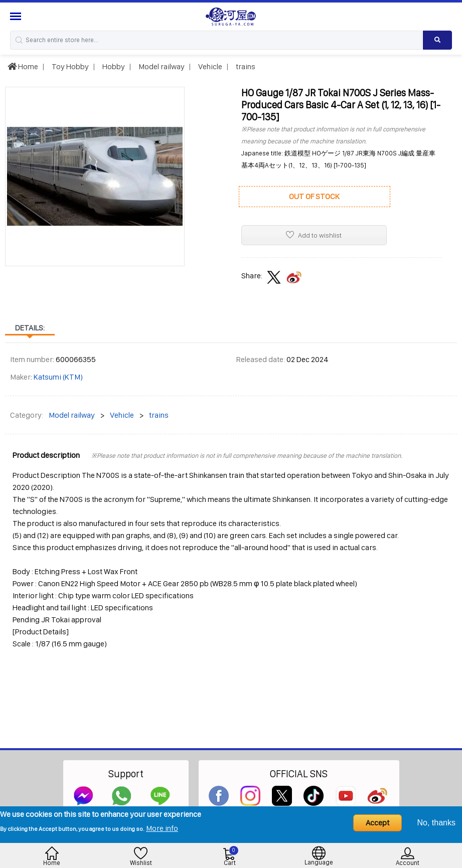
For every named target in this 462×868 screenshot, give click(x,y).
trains (245, 66)
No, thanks (436, 823)
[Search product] (437, 40)
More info (162, 828)
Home (23, 66)
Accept (377, 823)
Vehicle (209, 66)
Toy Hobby (69, 66)
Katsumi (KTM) (58, 377)
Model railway (161, 66)
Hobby (113, 66)
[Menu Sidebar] (17, 16)
